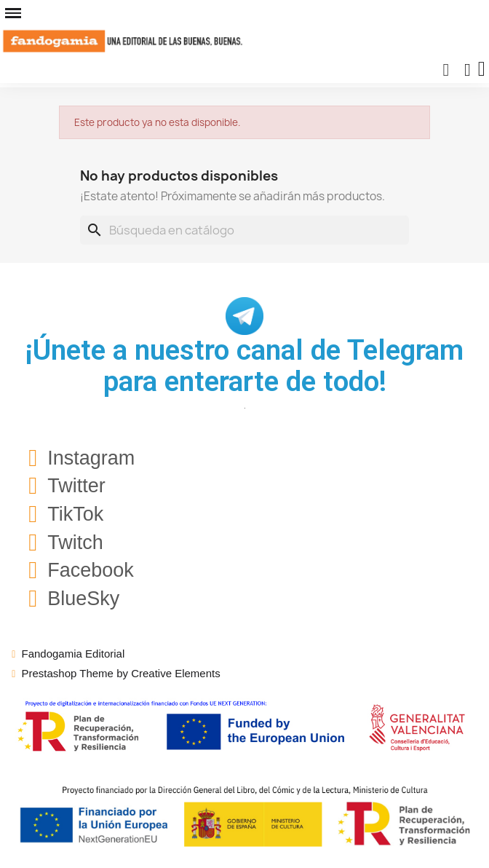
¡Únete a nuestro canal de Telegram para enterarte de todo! (244, 366)
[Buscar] (244, 230)
